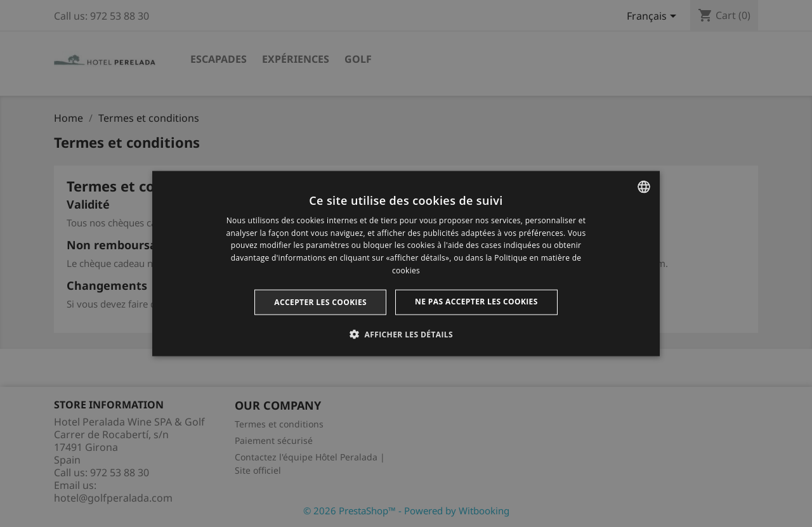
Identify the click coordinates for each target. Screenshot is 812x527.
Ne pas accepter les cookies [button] (476, 301)
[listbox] (644, 186)
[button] (406, 334)
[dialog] (406, 263)
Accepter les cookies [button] (320, 302)
